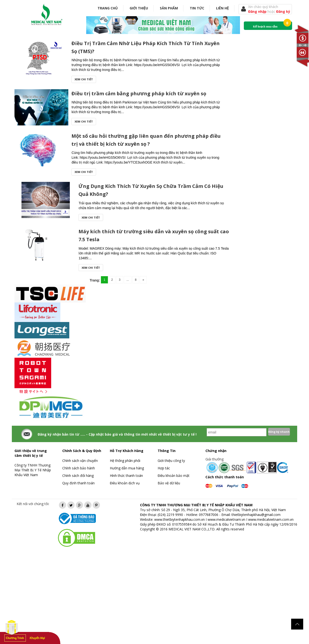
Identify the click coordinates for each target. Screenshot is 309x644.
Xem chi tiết (84, 79)
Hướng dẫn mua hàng (127, 468)
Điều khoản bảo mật (174, 476)
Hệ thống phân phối (125, 461)
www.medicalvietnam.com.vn (271, 519)
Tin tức (197, 8)
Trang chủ (108, 8)
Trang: (95, 280)
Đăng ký (283, 11)
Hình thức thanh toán (126, 476)
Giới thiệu (139, 8)
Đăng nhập (258, 11)
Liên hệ (222, 8)
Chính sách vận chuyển (80, 461)
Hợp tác (164, 468)
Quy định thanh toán (78, 483)
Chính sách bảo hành (79, 468)
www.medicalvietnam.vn (226, 519)
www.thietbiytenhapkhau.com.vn (179, 519)
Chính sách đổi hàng (78, 476)
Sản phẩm (169, 8)
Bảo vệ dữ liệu (169, 483)
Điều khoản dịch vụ (125, 483)
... (128, 280)
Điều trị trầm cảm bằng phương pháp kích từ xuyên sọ (139, 93)
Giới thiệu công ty (171, 461)
